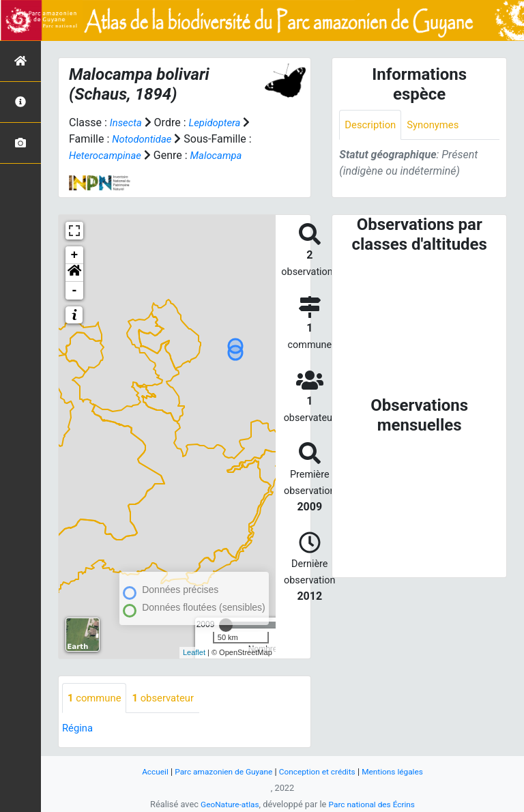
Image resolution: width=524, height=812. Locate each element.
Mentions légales (401, 771)
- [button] (75, 291)
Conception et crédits (320, 771)
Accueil (145, 771)
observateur (170, 698)
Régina (79, 729)
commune (97, 698)
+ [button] (75, 255)
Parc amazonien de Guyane (219, 771)
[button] (74, 273)
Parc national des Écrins (374, 804)
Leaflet (194, 652)
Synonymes (439, 125)
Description (372, 125)
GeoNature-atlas (226, 804)
